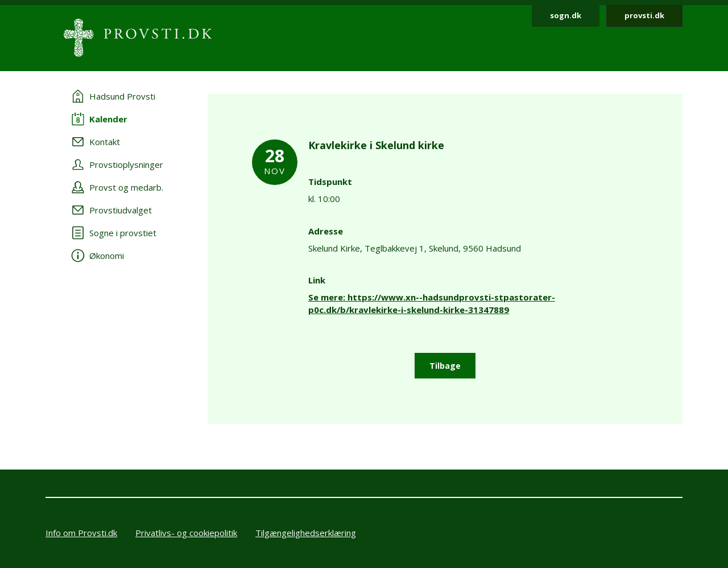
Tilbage (445, 366)
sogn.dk (566, 15)
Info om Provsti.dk (81, 533)
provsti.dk (644, 15)
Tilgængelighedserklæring (306, 533)
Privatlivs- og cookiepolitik (186, 533)
